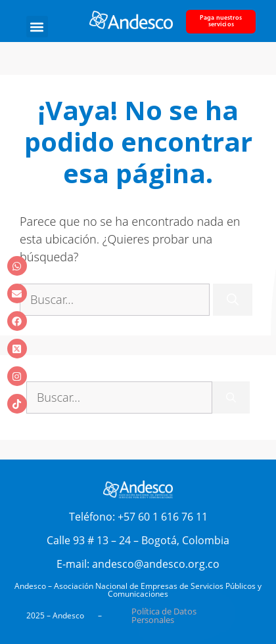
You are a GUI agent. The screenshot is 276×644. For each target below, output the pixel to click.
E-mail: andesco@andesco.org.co (138, 564)
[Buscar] (233, 300)
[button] (37, 27)
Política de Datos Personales (164, 615)
